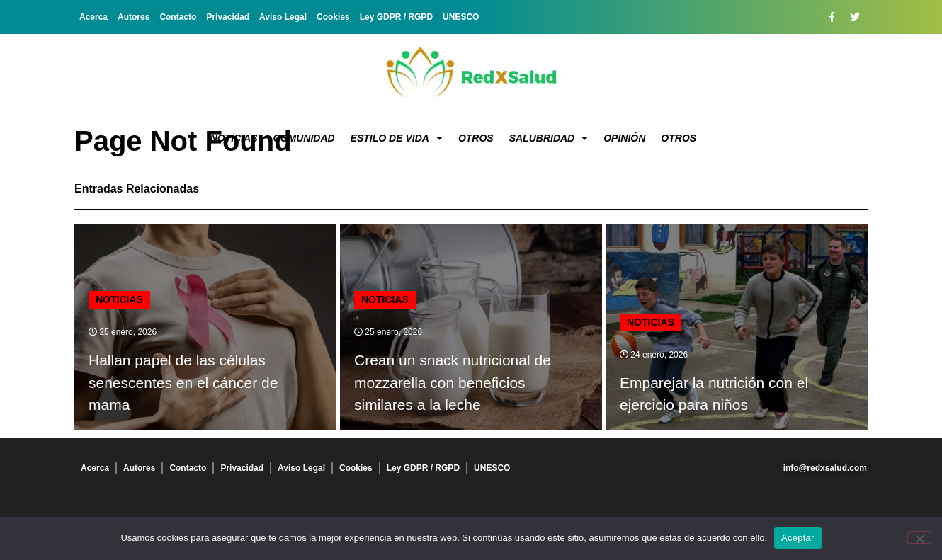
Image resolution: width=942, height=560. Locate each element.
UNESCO (461, 17)
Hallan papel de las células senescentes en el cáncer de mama (183, 382)
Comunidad (304, 138)
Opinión (624, 138)
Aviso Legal (283, 17)
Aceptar (798, 538)
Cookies (333, 17)
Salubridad (549, 138)
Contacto (178, 17)
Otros (476, 138)
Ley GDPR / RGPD (396, 17)
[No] (919, 537)
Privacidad (228, 17)
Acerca (93, 17)
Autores (134, 17)
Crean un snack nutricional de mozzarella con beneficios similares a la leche (453, 382)
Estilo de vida (397, 138)
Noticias (234, 138)
